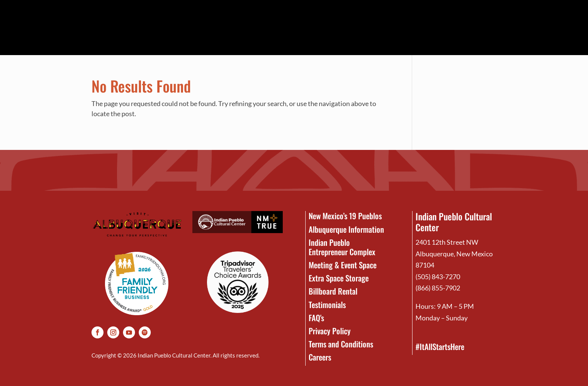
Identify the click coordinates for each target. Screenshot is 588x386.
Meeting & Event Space (343, 265)
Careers (320, 357)
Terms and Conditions (341, 344)
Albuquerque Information (346, 229)
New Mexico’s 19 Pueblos (345, 216)
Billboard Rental (333, 291)
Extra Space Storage (339, 278)
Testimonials (327, 304)
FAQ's (316, 318)
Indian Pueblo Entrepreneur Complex (342, 247)
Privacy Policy (330, 331)
